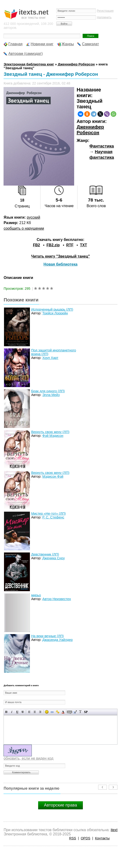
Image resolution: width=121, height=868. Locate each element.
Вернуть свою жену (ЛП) (50, 432)
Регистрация (105, 11)
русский (34, 217)
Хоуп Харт (50, 358)
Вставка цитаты (75, 712)
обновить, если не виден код (28, 758)
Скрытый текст (70, 712)
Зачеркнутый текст (23, 712)
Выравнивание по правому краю (40, 712)
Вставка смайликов (47, 712)
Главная (15, 44)
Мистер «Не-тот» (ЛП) (48, 514)
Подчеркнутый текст (17, 712)
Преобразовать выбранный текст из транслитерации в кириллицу (80, 712)
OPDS (86, 838)
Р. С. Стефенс (53, 517)
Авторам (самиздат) (25, 54)
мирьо (36, 595)
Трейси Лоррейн (55, 313)
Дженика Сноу (54, 558)
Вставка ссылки (52, 712)
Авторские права (60, 805)
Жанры (68, 44)
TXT (84, 245)
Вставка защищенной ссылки (58, 712)
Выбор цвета (63, 712)
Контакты (102, 838)
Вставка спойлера (86, 712)
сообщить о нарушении (24, 228)
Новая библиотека (60, 264)
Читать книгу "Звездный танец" (60, 256)
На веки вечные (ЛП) (47, 636)
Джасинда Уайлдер (58, 640)
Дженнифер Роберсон (90, 130)
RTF (70, 245)
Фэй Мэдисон (53, 436)
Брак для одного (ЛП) (48, 391)
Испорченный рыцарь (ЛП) (52, 309)
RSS (73, 838)
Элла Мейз (51, 395)
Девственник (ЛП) (45, 554)
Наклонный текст (12, 712)
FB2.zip (53, 245)
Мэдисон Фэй (53, 476)
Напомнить (104, 17)
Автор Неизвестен (57, 599)
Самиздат (90, 44)
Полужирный (6, 712)
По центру (35, 712)
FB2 (36, 245)
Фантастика (102, 146)
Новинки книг (42, 44)
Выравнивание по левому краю (29, 712)
